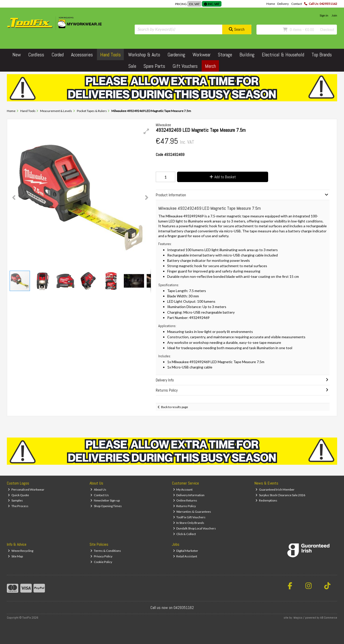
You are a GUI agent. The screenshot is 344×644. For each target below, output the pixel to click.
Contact (297, 4)
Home (271, 4)
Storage (225, 55)
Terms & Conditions (106, 551)
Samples (15, 500)
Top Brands (322, 55)
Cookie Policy (101, 562)
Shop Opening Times (106, 506)
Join (334, 15)
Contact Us (100, 495)
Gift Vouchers (185, 66)
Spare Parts (154, 66)
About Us (98, 489)
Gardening (176, 55)
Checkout (327, 30)
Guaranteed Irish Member (275, 489)
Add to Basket (223, 177)
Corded (58, 55)
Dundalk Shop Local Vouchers (195, 528)
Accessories (82, 55)
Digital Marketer (186, 551)
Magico (298, 618)
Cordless (36, 55)
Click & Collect (185, 534)
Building (247, 55)
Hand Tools (110, 55)
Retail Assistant (185, 556)
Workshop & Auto (144, 55)
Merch (210, 66)
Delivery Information (189, 495)
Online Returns (185, 500)
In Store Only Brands (189, 523)
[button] (146, 131)
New (17, 55)
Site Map (15, 556)
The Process (18, 506)
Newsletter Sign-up (105, 500)
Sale (132, 66)
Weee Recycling (21, 551)
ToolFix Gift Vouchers (189, 517)
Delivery (283, 4)
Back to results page (175, 407)
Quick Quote (18, 495)
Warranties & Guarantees (192, 512)
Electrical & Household (283, 55)
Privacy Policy (101, 556)
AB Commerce (329, 618)
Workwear (202, 55)
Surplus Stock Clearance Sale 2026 (280, 495)
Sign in (324, 15)
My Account (183, 489)
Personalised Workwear (26, 489)
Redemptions (266, 500)
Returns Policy (185, 506)
